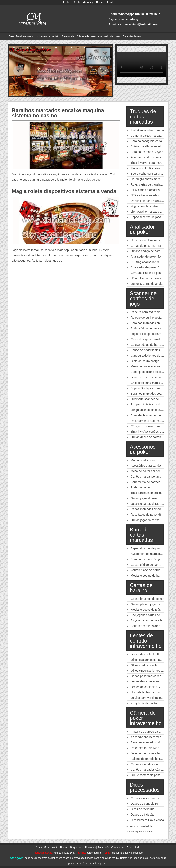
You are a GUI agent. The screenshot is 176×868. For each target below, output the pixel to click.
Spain (77, 3)
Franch (100, 3)
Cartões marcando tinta (146, 477)
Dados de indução (143, 815)
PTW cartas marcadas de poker (151, 190)
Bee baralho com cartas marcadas (153, 174)
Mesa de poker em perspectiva (151, 471)
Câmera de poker (87, 36)
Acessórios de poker (143, 449)
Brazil (110, 3)
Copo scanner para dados (148, 798)
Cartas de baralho (141, 588)
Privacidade (134, 848)
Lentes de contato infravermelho (57, 36)
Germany (88, 3)
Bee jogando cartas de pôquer (150, 615)
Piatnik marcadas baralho (147, 130)
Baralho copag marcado (146, 141)
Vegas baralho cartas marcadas (151, 206)
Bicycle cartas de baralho (147, 620)
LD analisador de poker (146, 278)
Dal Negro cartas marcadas (149, 179)
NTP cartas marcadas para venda (153, 195)
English (67, 3)
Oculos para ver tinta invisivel (150, 698)
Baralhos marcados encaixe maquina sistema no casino (58, 113)
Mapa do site (51, 848)
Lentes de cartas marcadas (148, 681)
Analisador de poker (109, 36)
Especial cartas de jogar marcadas (153, 217)
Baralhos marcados (27, 36)
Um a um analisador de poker (150, 240)
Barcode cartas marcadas (141, 535)
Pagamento (76, 848)
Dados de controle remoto (148, 804)
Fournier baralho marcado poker (152, 157)
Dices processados (145, 787)
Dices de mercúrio (143, 809)
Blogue (64, 848)
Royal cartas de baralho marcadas (153, 184)
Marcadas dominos (143, 460)
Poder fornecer (141, 487)
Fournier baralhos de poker (148, 626)
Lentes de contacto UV (146, 687)
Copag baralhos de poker (147, 599)
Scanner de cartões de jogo (143, 299)
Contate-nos (118, 848)
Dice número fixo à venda (147, 820)
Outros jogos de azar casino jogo (152, 498)
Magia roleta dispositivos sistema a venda (64, 191)
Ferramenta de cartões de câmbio (153, 482)
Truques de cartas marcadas (143, 117)
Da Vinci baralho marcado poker (152, 201)
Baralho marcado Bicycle (147, 152)
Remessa (90, 848)
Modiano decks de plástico (148, 610)
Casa (12, 36)
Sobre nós (103, 848)
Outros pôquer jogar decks (148, 604)
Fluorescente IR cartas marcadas (152, 168)
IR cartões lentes (131, 36)
